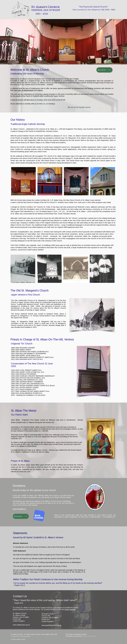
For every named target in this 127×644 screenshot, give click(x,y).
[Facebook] (104, 635)
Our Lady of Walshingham (24, 90)
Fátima (40, 90)
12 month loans (47, 147)
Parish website (70, 609)
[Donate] (104, 70)
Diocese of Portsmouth (89, 636)
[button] (24, 181)
